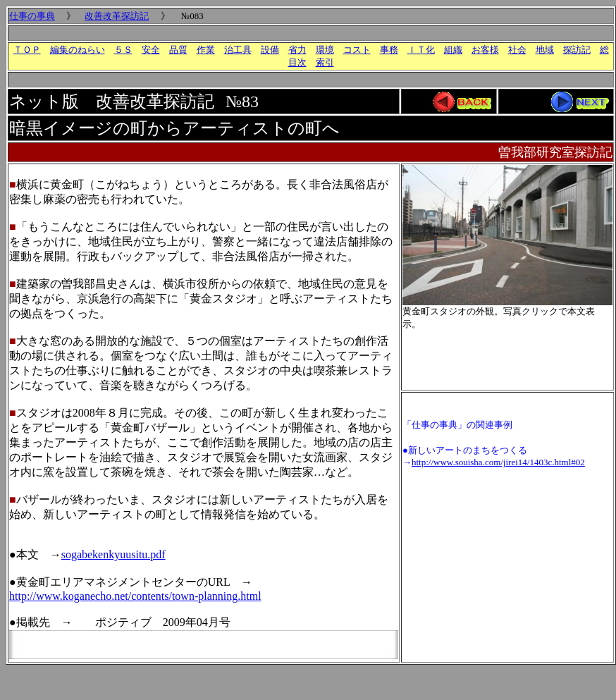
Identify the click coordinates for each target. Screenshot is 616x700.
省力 (297, 50)
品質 (178, 50)
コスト (357, 50)
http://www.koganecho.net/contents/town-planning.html (135, 596)
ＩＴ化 (421, 50)
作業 (206, 50)
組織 (453, 50)
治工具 (238, 50)
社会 (517, 50)
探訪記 (577, 50)
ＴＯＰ (27, 50)
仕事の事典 (32, 16)
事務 (389, 50)
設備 (270, 50)
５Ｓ (123, 50)
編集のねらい (78, 50)
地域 (545, 50)
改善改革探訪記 (117, 16)
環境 (325, 50)
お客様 (485, 50)
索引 (325, 62)
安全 (151, 50)
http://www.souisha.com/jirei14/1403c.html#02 (498, 462)
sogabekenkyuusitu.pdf (113, 554)
